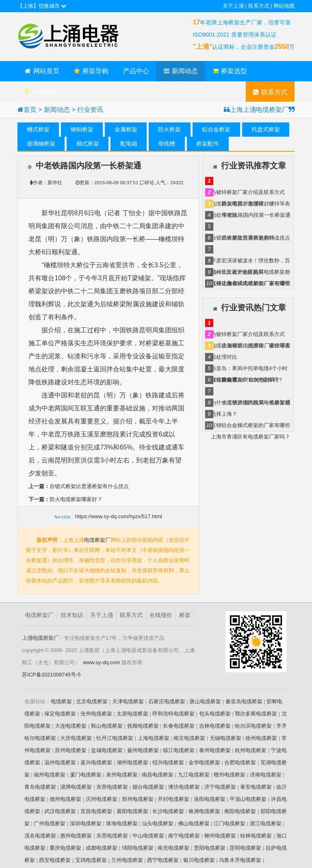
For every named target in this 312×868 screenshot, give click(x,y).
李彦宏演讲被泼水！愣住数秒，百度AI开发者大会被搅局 (250, 262)
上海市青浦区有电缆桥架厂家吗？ (250, 437)
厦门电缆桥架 (86, 774)
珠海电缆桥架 (122, 823)
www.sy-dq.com (101, 662)
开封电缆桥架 (173, 799)
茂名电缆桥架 (40, 835)
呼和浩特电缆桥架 (173, 713)
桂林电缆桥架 (256, 835)
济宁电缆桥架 (220, 786)
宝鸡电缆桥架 (91, 860)
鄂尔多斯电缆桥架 (256, 713)
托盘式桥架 (266, 129)
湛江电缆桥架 (266, 823)
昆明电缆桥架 (245, 847)
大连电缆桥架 (71, 725)
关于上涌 (233, 6)
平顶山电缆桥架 (248, 799)
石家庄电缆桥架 (167, 701)
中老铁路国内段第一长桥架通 (256, 215)
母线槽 (167, 144)
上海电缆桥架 (154, 738)
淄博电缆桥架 (76, 786)
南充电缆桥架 (173, 847)
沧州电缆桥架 (96, 713)
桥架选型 (230, 71)
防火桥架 (169, 129)
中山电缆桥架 (148, 835)
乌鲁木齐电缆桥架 (240, 860)
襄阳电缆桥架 (132, 811)
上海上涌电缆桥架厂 (78, 37)
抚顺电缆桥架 (143, 725)
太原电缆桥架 (132, 713)
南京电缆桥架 (189, 738)
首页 (30, 110)
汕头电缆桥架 (158, 823)
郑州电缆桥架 (138, 799)
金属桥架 (126, 129)
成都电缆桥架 (102, 847)
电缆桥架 (61, 701)
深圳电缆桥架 (86, 823)
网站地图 (284, 6)
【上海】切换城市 (42, 6)
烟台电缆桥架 (148, 786)
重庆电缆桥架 (65, 847)
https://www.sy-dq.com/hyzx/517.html (119, 516)
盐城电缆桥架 (107, 750)
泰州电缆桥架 (215, 750)
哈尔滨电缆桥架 (253, 725)
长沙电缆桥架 (168, 811)
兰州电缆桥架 (127, 860)
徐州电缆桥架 (261, 738)
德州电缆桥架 (65, 799)
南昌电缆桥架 (158, 774)
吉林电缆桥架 (215, 725)
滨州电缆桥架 (102, 799)
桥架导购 (91, 71)
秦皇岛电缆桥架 (244, 701)
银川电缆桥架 (199, 860)
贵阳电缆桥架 (210, 847)
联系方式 (259, 6)
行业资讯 (90, 110)
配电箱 (129, 144)
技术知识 (72, 615)
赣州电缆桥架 (230, 774)
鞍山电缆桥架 (107, 725)
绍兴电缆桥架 (168, 762)
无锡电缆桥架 (225, 738)
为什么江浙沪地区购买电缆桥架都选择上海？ (250, 273)
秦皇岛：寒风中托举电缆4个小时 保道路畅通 (249, 370)
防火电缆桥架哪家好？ (65, 499)
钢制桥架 (82, 129)
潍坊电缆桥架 (184, 786)
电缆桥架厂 (97, 540)
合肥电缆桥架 (240, 762)
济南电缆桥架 (266, 774)
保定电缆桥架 (60, 713)
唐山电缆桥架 (205, 701)
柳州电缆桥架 (220, 835)
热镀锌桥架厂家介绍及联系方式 (248, 192)
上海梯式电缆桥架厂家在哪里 (256, 283)
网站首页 (42, 71)
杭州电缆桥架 (251, 750)
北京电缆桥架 (92, 701)
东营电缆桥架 (112, 786)
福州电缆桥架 (50, 774)
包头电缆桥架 (215, 713)
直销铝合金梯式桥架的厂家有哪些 (250, 425)
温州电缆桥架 (60, 762)
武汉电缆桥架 (60, 811)
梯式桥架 (88, 144)
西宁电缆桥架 (163, 860)
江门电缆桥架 (230, 823)
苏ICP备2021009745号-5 (51, 674)
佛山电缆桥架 (194, 823)
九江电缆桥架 (194, 774)
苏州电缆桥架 (71, 750)
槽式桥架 (38, 129)
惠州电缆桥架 (76, 835)
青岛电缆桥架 (40, 786)
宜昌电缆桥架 (96, 811)
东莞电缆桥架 (112, 835)
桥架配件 (208, 144)
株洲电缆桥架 (204, 811)
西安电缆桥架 (55, 860)
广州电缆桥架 (50, 823)
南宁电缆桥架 (184, 835)
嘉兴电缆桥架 (96, 762)
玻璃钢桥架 (41, 144)
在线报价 (41, 91)
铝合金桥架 (216, 129)
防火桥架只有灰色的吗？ (251, 238)
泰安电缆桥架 (256, 786)
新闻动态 (181, 71)
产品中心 (136, 71)
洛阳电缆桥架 (210, 799)
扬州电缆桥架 (143, 750)
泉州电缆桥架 (122, 774)
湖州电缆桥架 (132, 762)
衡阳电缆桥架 (240, 811)
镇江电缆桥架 (179, 750)
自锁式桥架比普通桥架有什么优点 (79, 486)
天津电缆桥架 (128, 701)
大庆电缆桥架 (76, 738)
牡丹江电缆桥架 (115, 738)
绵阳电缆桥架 (138, 847)
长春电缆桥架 (179, 725)
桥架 (185, 615)
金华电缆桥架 (204, 762)
